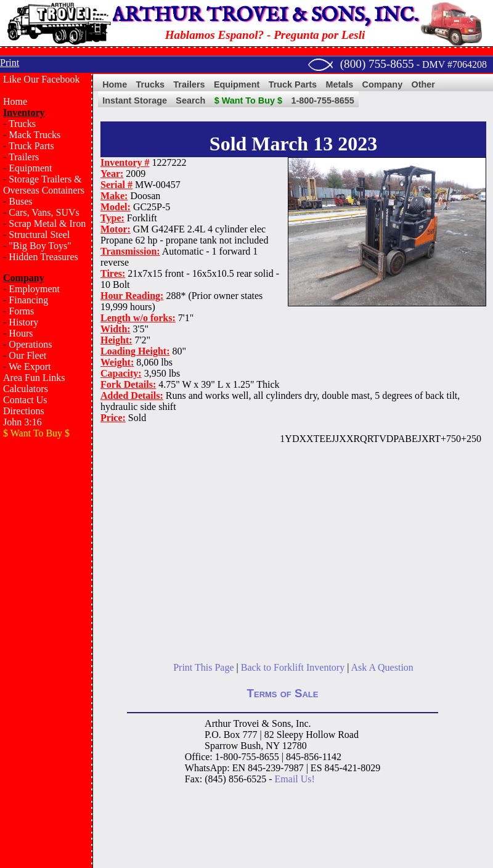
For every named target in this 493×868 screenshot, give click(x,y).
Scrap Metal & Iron (47, 223)
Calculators (26, 389)
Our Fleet (27, 355)
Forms (21, 311)
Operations (30, 344)
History (23, 322)
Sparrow (221, 746)
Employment (34, 289)
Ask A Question (382, 667)
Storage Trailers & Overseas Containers (44, 185)
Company (383, 84)
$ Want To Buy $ (248, 100)
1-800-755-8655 (322, 100)
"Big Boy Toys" (40, 246)
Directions (24, 411)
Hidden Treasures (43, 257)
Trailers (24, 157)
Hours (21, 333)
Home (15, 101)
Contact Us (25, 400)
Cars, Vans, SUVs (44, 212)
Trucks (22, 124)
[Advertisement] (46, 498)
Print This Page (203, 667)
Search (190, 100)
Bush (251, 746)
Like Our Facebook (41, 79)
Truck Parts (31, 146)
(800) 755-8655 (377, 64)
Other (423, 84)
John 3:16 (22, 422)
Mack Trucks (35, 135)
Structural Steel (39, 235)
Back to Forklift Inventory (293, 667)
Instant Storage (135, 100)
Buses (20, 201)
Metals (339, 84)
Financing (28, 300)
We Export (30, 366)
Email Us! (295, 779)
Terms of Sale (283, 693)
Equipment (30, 168)
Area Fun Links (34, 378)
